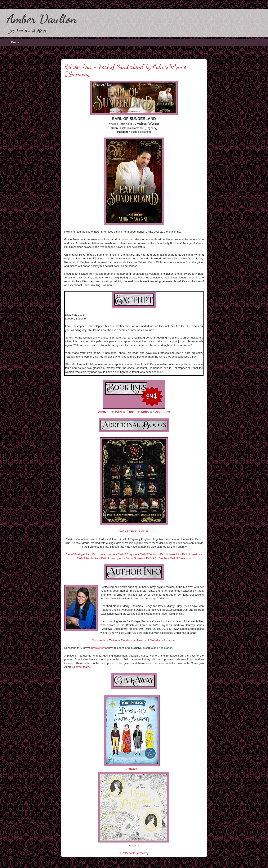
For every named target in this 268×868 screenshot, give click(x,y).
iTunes (131, 412)
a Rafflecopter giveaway (134, 853)
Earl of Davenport (181, 558)
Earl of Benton (148, 554)
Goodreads (162, 412)
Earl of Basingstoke (77, 554)
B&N (118, 412)
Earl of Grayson (127, 554)
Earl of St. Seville (157, 558)
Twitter (113, 640)
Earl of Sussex (134, 558)
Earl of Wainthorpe (104, 554)
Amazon (104, 412)
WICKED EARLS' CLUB (134, 531)
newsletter (97, 648)
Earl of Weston (191, 554)
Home (15, 42)
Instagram (170, 640)
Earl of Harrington (112, 558)
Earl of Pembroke (87, 558)
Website (155, 640)
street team (82, 667)
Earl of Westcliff (170, 554)
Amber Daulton (42, 19)
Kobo (145, 412)
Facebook (127, 640)
